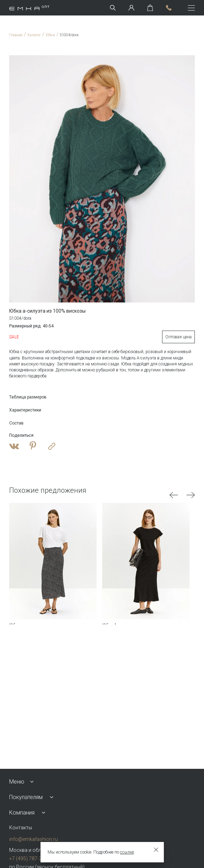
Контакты (21, 828)
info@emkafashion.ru (33, 839)
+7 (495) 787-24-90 (30, 859)
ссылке (127, 852)
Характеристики (25, 410)
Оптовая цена (178, 337)
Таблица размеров (28, 397)
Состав (16, 423)
